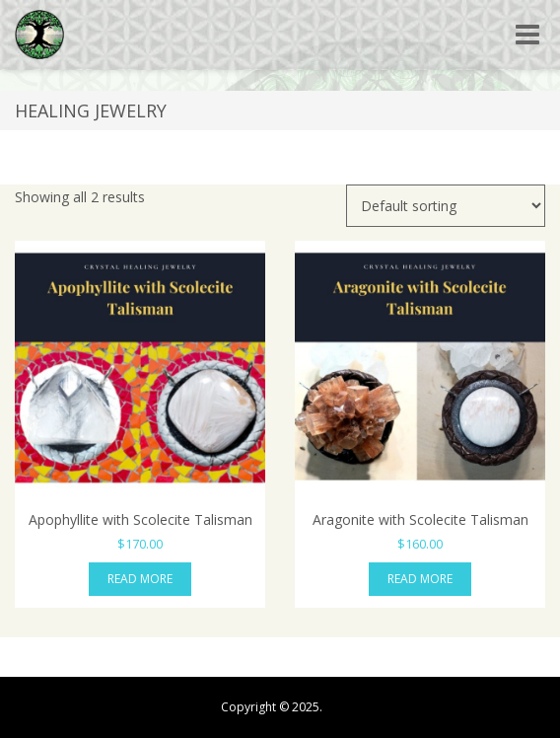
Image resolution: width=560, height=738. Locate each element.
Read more (140, 579)
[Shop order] (446, 206)
